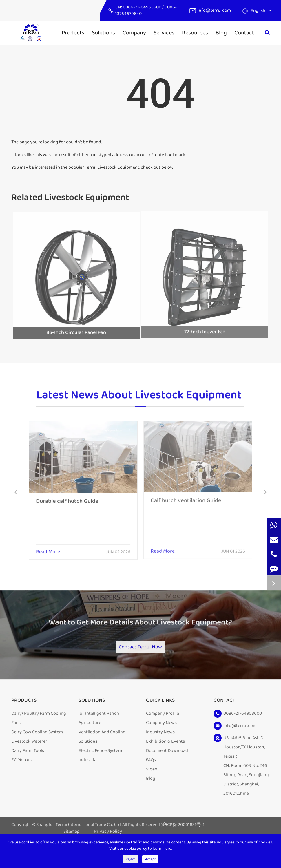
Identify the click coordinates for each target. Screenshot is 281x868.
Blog (221, 33)
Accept (150, 859)
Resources (195, 33)
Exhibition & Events (165, 761)
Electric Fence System (100, 770)
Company (134, 33)
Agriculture (90, 742)
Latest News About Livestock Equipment (139, 399)
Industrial (88, 780)
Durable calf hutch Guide (67, 497)
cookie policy (136, 849)
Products (73, 33)
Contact (244, 33)
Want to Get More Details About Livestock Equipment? (140, 634)
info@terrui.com (214, 10)
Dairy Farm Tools (28, 770)
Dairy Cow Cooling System (37, 752)
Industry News (160, 752)
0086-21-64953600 (143, 7)
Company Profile (163, 733)
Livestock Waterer (29, 761)
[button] (16, 493)
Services (164, 33)
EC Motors (21, 780)
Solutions (103, 33)
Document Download (167, 770)
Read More (48, 548)
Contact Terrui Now (140, 662)
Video (152, 789)
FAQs (151, 780)
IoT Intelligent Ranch (99, 733)
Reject (130, 859)
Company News (161, 742)
